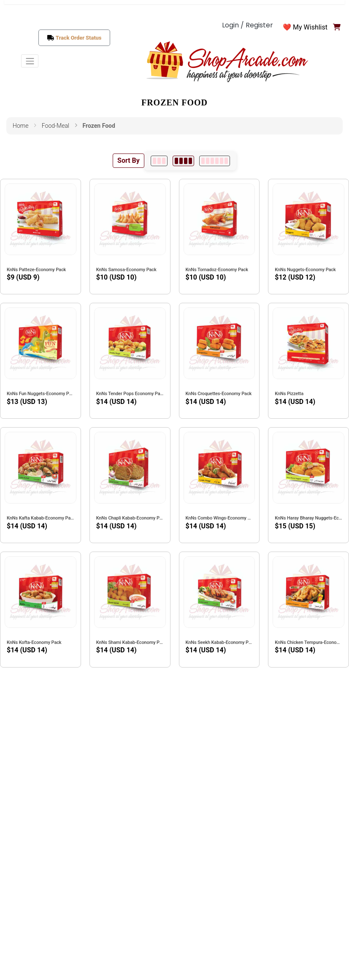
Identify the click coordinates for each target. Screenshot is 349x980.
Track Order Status (79, 38)
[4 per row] (183, 161)
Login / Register (248, 25)
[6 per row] (215, 161)
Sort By (129, 160)
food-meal (55, 126)
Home (20, 126)
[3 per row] (159, 161)
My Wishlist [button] (310, 27)
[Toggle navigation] (30, 61)
